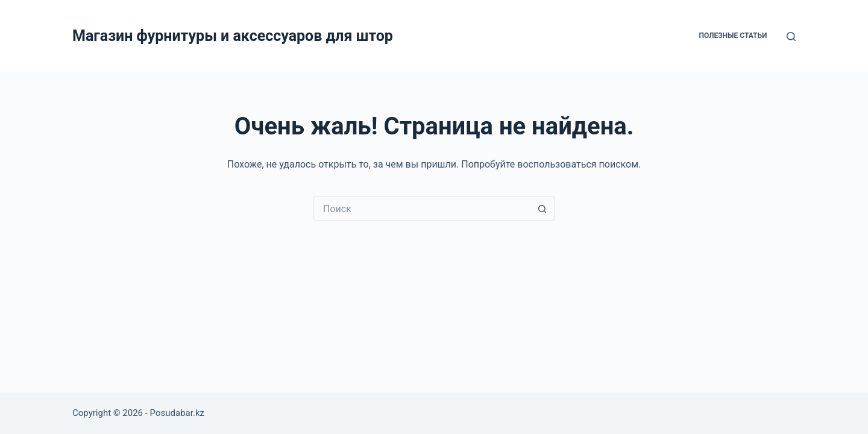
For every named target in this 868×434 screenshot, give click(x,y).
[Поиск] (791, 36)
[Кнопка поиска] (542, 209)
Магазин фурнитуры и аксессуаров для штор (233, 36)
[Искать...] (422, 209)
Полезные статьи (733, 36)
